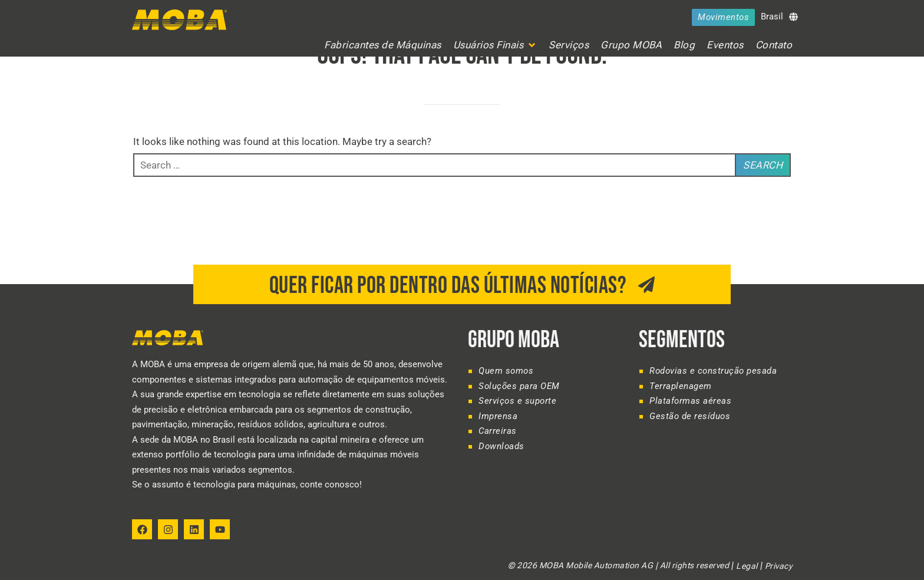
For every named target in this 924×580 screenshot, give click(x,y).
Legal (747, 566)
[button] (495, 45)
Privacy (779, 566)
